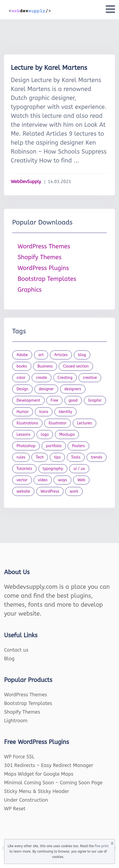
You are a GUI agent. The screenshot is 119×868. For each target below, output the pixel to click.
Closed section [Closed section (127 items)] (76, 366)
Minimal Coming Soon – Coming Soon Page (53, 783)
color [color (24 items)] (21, 378)
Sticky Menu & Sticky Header (37, 791)
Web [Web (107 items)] (81, 480)
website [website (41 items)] (23, 491)
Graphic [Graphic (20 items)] (95, 400)
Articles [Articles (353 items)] (61, 355)
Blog (9, 659)
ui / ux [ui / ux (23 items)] (79, 469)
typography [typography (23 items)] (53, 469)
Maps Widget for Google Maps (39, 774)
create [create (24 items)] (42, 378)
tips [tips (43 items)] (57, 457)
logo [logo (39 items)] (45, 435)
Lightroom (16, 721)
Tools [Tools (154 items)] (76, 457)
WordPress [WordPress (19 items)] (50, 491)
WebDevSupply (26, 182)
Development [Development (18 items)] (28, 400)
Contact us (16, 650)
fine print (102, 846)
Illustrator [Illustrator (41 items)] (57, 423)
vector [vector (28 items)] (22, 480)
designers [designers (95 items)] (73, 389)
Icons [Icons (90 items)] (44, 412)
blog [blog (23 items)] (82, 355)
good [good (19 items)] (73, 400)
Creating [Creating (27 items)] (65, 378)
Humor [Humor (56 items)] (23, 412)
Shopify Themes (40, 257)
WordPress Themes (44, 246)
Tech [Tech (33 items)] (40, 457)
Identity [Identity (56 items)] (65, 412)
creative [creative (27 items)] (90, 378)
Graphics (30, 290)
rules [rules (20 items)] (21, 457)
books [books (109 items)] (22, 366)
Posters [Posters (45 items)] (78, 446)
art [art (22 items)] (41, 355)
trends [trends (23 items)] (97, 457)
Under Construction (26, 800)
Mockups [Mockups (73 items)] (67, 435)
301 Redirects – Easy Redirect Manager (49, 765)
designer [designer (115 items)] (46, 389)
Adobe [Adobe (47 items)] (22, 355)
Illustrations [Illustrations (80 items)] (27, 423)
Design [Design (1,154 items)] (22, 389)
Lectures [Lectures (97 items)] (85, 423)
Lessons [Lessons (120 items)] (23, 435)
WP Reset (15, 809)
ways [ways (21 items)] (62, 480)
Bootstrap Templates (47, 279)
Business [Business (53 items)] (45, 366)
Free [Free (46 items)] (54, 400)
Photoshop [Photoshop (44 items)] (26, 446)
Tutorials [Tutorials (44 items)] (24, 469)
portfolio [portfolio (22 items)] (54, 446)
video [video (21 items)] (43, 480)
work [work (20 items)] (74, 491)
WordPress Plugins (43, 268)
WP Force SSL (19, 757)
